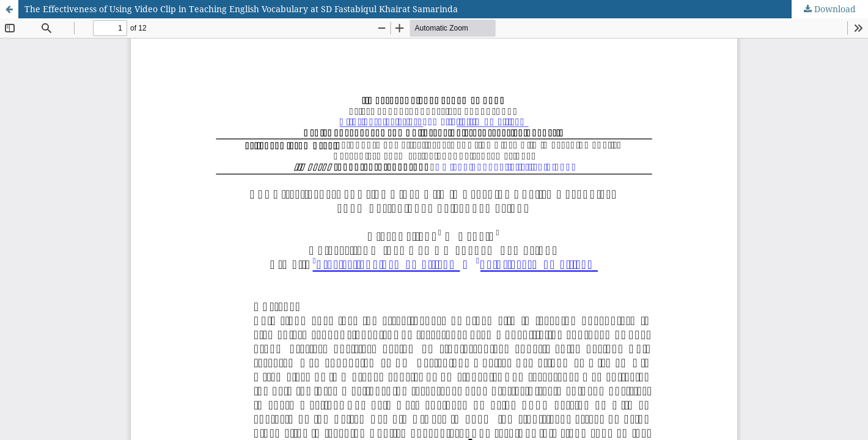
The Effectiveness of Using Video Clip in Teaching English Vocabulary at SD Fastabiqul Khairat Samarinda (241, 9)
